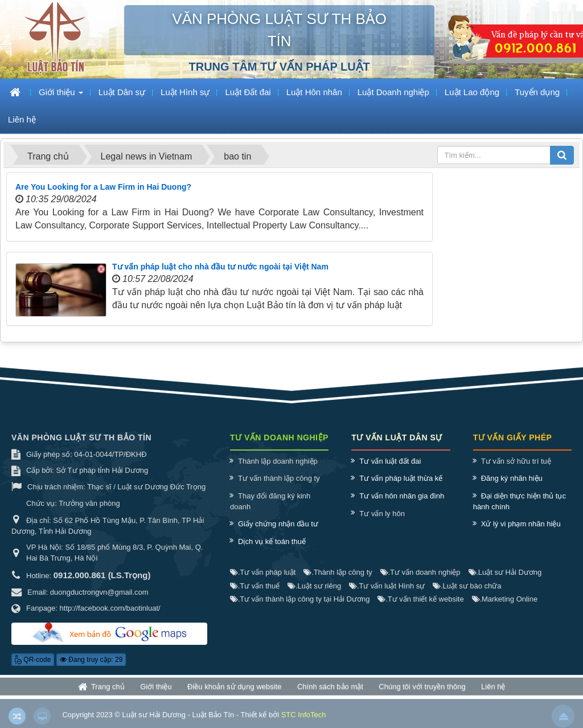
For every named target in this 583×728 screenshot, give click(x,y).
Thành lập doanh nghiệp (278, 461)
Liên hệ (493, 690)
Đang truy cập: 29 (91, 660)
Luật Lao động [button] (472, 92)
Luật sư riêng (314, 586)
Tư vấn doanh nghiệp (420, 572)
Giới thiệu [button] (61, 95)
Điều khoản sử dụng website (234, 690)
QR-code (33, 660)
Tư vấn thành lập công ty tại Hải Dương (300, 599)
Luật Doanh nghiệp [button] (393, 92)
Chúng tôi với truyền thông (422, 690)
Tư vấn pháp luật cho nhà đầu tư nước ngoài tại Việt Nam (220, 267)
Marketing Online (505, 599)
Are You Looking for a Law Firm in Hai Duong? (103, 187)
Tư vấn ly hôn (382, 514)
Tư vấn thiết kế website (420, 599)
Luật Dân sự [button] (122, 92)
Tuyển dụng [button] (537, 92)
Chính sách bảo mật (330, 690)
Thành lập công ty (338, 572)
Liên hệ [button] (22, 119)
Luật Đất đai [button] (248, 92)
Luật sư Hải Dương (505, 572)
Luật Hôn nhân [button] (314, 92)
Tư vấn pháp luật (263, 572)
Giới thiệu (156, 690)
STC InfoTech (304, 720)
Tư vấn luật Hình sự (387, 586)
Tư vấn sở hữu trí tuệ (516, 461)
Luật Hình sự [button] (185, 92)
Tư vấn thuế (255, 586)
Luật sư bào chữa (467, 586)
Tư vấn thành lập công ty (279, 478)
